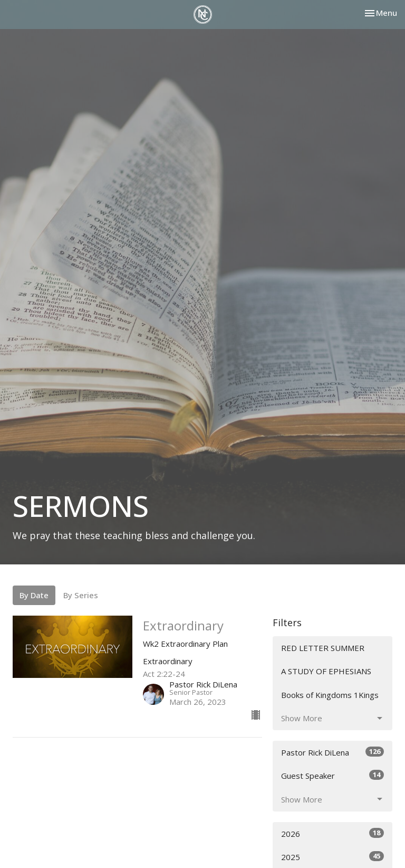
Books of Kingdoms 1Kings (330, 695)
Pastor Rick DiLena (332, 752)
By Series (81, 595)
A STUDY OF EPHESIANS (326, 671)
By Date (34, 595)
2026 (332, 833)
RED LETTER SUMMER (323, 648)
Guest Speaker (332, 775)
